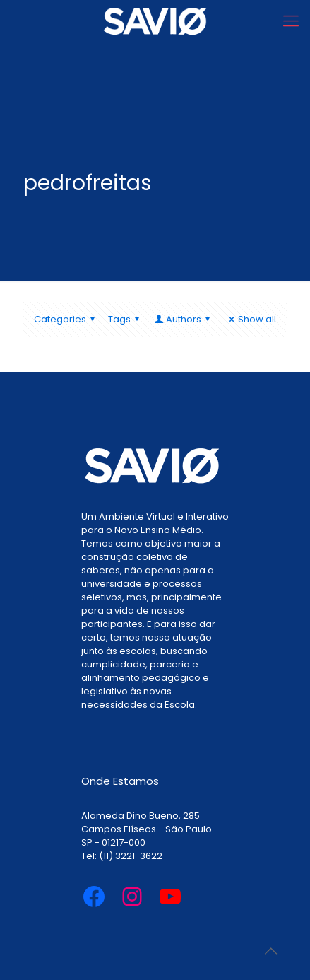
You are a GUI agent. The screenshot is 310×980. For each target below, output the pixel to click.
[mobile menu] (291, 21)
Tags (126, 319)
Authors (183, 319)
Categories (66, 319)
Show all (251, 319)
